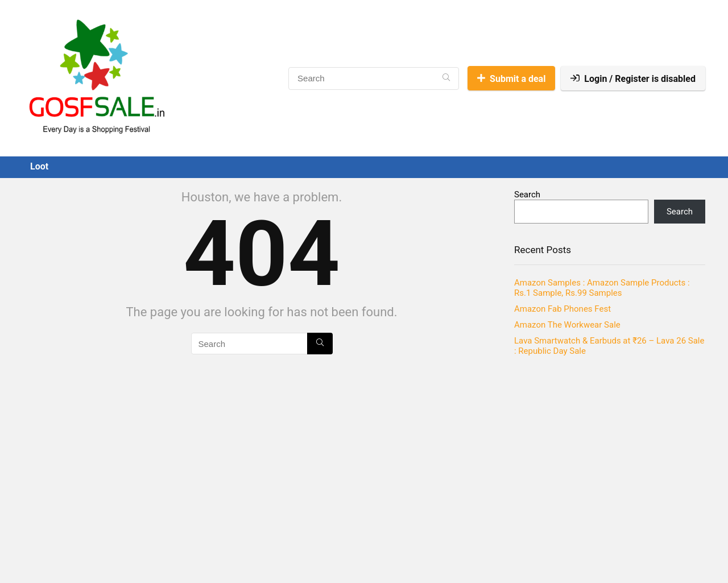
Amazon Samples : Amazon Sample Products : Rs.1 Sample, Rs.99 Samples (602, 288)
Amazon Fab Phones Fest (562, 309)
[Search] (446, 78)
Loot (39, 166)
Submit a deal (511, 79)
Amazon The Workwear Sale (567, 325)
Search (527, 195)
